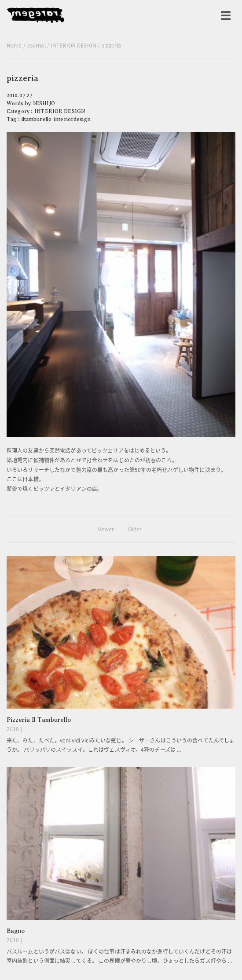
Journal (36, 45)
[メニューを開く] (226, 16)
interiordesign (72, 119)
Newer (106, 529)
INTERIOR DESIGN (73, 45)
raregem (35, 16)
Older (135, 529)
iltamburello (37, 119)
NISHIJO (44, 103)
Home (14, 45)
